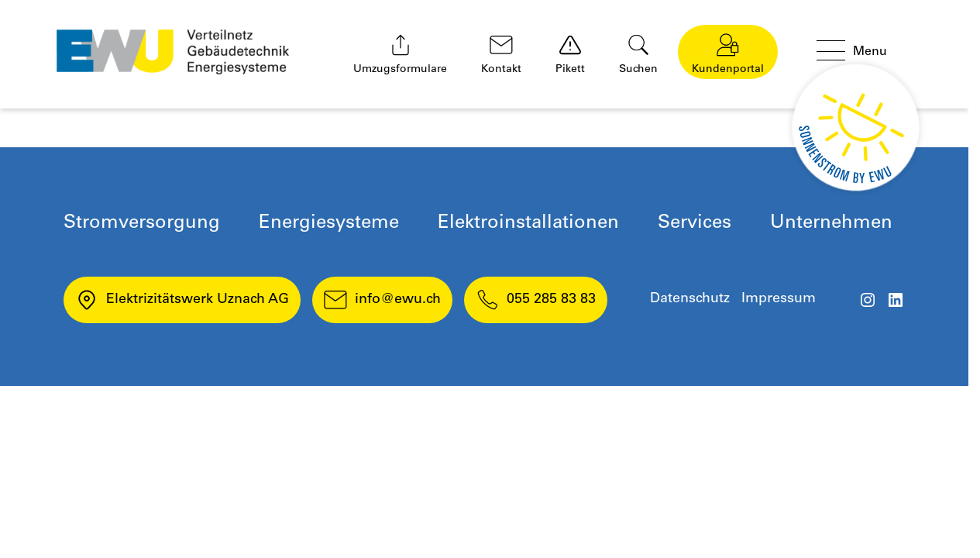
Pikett (570, 54)
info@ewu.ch (382, 300)
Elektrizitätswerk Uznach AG (182, 300)
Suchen (638, 54)
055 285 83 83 (536, 300)
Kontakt (501, 54)
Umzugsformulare (400, 54)
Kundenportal (728, 54)
